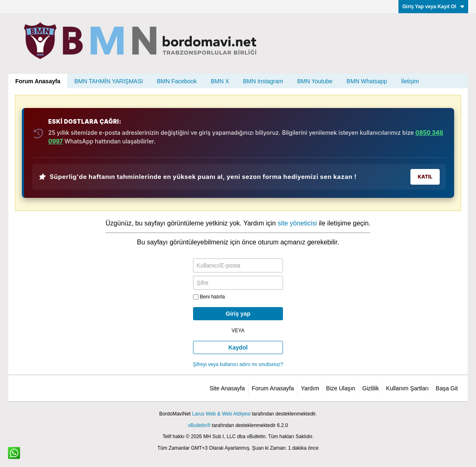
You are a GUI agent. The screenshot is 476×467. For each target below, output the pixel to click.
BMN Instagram (263, 81)
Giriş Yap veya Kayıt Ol (433, 7)
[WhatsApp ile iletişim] (14, 453)
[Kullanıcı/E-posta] (238, 265)
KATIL (425, 177)
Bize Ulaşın (341, 388)
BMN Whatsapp (367, 81)
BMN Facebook (177, 81)
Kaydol (238, 347)
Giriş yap (238, 314)
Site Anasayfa (227, 388)
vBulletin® (199, 425)
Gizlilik (370, 388)
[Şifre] (238, 283)
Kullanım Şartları (407, 388)
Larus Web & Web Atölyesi (221, 414)
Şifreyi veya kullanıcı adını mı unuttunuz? (238, 364)
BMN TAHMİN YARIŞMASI (108, 81)
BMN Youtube (315, 81)
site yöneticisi (297, 223)
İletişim (410, 81)
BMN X (220, 81)
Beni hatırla (209, 297)
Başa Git (447, 388)
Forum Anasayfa (38, 81)
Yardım (310, 388)
